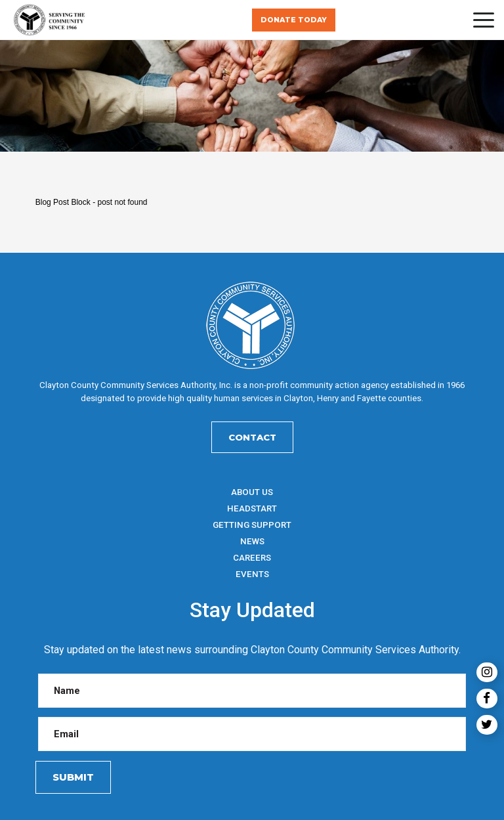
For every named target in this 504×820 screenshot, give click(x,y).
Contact (252, 437)
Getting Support (252, 525)
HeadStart (252, 508)
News (252, 541)
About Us (252, 492)
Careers (252, 558)
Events (252, 574)
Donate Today (294, 20)
